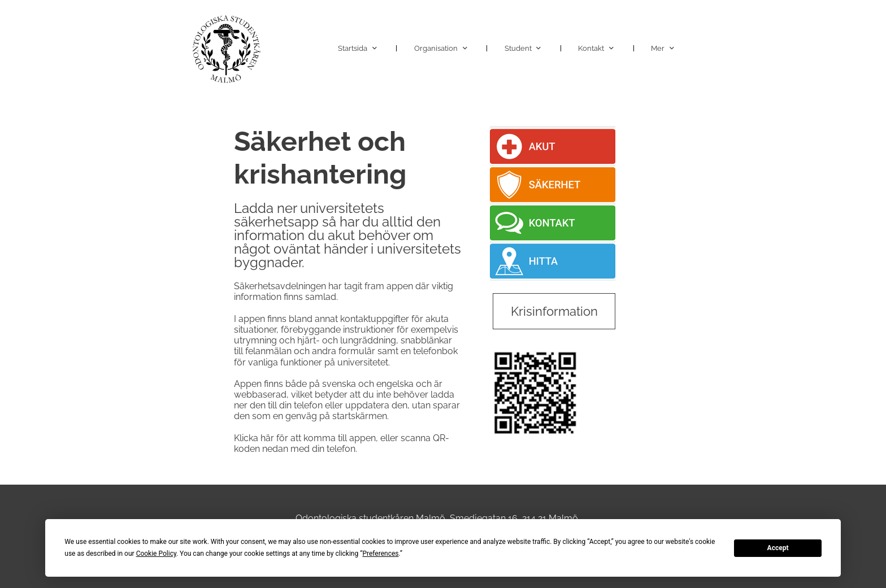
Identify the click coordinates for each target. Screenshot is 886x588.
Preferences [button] (380, 554)
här (267, 438)
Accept (778, 548)
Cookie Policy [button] (156, 554)
